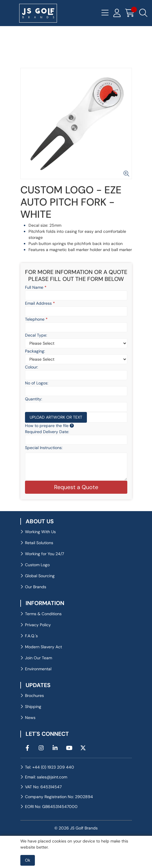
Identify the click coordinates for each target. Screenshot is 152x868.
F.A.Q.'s (31, 636)
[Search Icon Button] (143, 13)
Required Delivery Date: (47, 432)
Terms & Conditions (43, 614)
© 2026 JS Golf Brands (76, 828)
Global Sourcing (40, 576)
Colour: (32, 367)
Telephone (36, 319)
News (30, 718)
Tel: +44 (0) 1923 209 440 (50, 767)
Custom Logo (37, 565)
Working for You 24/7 (44, 554)
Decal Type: (36, 335)
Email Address (40, 303)
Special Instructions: (44, 448)
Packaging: (35, 351)
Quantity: (34, 399)
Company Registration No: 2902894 (59, 797)
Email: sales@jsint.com (46, 777)
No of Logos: (37, 383)
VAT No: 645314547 (43, 787)
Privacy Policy (38, 625)
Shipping (33, 707)
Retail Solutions (39, 543)
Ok (28, 860)
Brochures (34, 696)
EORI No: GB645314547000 (51, 807)
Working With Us (40, 532)
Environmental (38, 669)
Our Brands (36, 587)
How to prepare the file (49, 426)
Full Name (36, 287)
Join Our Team (39, 658)
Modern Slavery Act (43, 647)
